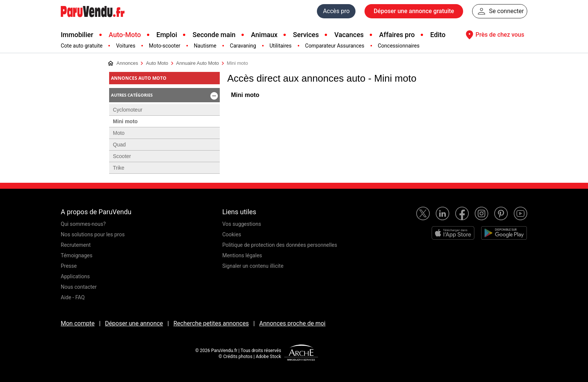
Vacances (349, 35)
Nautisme (205, 46)
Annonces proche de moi (292, 323)
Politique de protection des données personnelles (280, 245)
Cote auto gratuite (82, 46)
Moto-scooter (165, 46)
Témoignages (77, 255)
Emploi (167, 35)
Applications (75, 276)
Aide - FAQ (73, 297)
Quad (119, 145)
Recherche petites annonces (211, 323)
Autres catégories (165, 96)
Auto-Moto (125, 35)
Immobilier (77, 35)
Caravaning (243, 46)
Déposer (414, 11)
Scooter (122, 156)
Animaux (264, 35)
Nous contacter (79, 287)
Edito (438, 35)
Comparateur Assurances (335, 46)
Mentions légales (242, 255)
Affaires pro (397, 35)
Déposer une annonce (134, 323)
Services (306, 35)
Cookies (232, 234)
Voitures (126, 46)
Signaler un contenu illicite (253, 266)
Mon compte (78, 323)
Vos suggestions (242, 224)
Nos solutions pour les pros (93, 234)
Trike (119, 168)
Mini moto (245, 95)
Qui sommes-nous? (83, 224)
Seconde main (214, 35)
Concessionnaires (399, 46)
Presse (69, 266)
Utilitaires (281, 46)
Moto (119, 133)
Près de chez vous (494, 35)
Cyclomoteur (128, 110)
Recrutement (76, 245)
